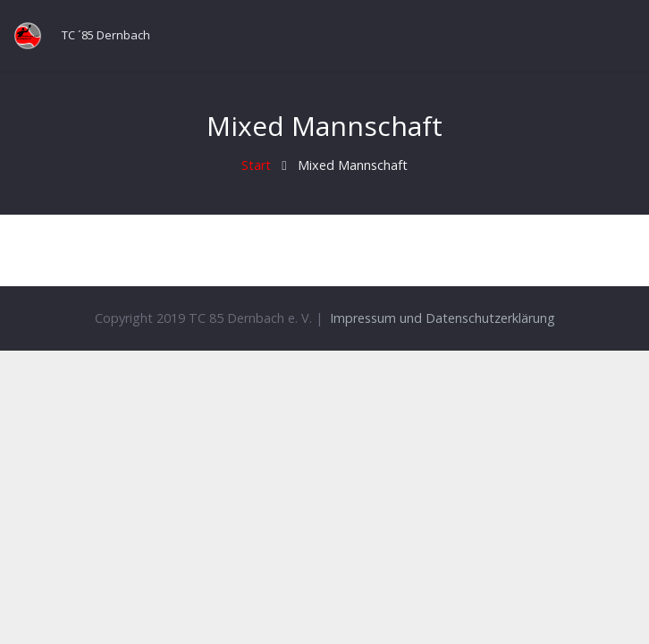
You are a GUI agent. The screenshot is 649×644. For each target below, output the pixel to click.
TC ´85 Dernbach (106, 35)
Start (256, 165)
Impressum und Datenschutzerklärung (442, 318)
